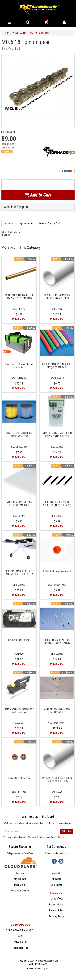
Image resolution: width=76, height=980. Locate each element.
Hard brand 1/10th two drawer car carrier (19, 366)
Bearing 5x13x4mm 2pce (19, 778)
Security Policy (56, 916)
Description (9, 224)
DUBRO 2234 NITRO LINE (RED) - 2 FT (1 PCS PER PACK (57, 366)
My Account (20, 879)
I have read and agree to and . (33, 837)
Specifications (27, 224)
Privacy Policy (57, 837)
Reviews (50, 224)
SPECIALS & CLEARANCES (20, 930)
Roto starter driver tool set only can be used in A (19, 711)
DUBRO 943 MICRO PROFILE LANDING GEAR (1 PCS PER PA (19, 573)
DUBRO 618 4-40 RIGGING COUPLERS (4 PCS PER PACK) (57, 504)
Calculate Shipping (16, 207)
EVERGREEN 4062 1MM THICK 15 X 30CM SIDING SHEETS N (57, 435)
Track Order (20, 885)
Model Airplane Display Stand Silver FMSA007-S (57, 711)
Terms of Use (56, 899)
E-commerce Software (35, 969)
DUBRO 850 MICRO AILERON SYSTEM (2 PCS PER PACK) (57, 642)
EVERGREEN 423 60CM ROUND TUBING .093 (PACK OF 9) (57, 297)
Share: (66, 171)
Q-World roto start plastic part (57, 571)
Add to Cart (38, 195)
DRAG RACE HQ (20, 948)
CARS (20, 936)
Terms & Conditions (38, 837)
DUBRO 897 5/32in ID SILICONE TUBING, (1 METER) (19, 435)
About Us (56, 879)
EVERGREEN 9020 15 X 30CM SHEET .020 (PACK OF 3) (19, 504)
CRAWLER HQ (20, 942)
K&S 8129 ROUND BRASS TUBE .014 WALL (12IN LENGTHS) (19, 297)
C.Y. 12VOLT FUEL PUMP (19, 640)
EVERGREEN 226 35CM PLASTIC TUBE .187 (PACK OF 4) (57, 780)
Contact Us (56, 885)
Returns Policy (56, 911)
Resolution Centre (20, 891)
